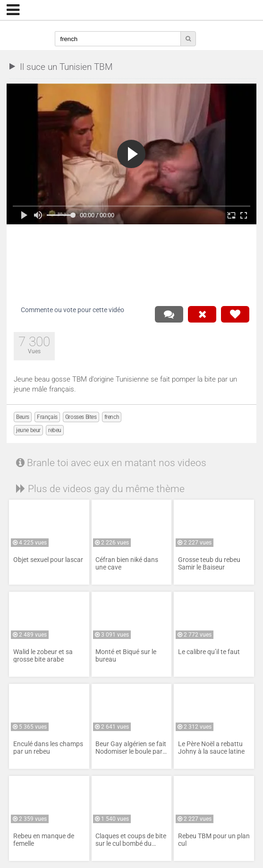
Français (47, 417)
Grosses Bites (81, 417)
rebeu (55, 430)
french (112, 417)
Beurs (23, 417)
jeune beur (28, 430)
